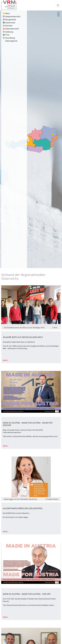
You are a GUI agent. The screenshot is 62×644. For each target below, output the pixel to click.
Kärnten (9, 26)
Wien (7, 13)
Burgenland (11, 20)
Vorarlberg (10, 38)
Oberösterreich (12, 29)
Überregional (11, 41)
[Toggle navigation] (58, 5)
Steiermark (10, 23)
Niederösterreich (13, 17)
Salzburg (9, 32)
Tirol (7, 35)
